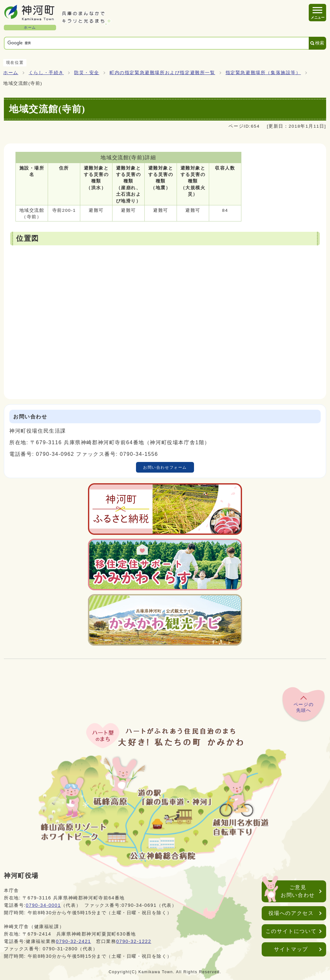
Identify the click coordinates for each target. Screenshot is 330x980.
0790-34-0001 (43, 905)
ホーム (11, 73)
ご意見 (298, 892)
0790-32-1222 (134, 941)
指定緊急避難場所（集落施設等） (263, 73)
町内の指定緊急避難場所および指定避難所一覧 (162, 73)
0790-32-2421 (74, 941)
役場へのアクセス (291, 913)
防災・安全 (87, 73)
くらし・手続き (46, 73)
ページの (304, 708)
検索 (320, 43)
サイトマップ (291, 949)
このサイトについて (291, 931)
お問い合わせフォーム (165, 467)
